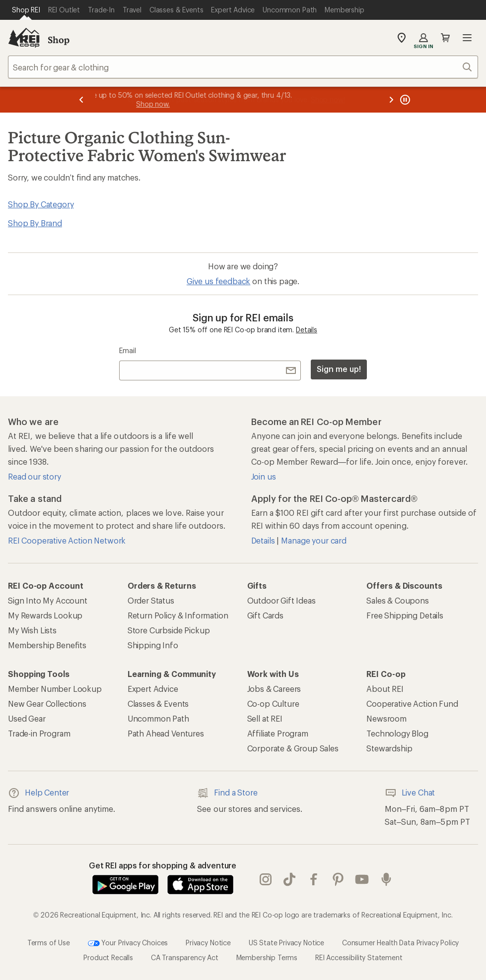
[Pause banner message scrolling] (404, 100)
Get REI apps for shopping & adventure (163, 865)
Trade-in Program (39, 733)
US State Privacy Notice (286, 943)
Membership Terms (267, 957)
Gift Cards (265, 615)
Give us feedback (218, 281)
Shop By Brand (35, 223)
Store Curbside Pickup (169, 630)
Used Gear (27, 718)
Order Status (151, 600)
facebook (314, 879)
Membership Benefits (47, 645)
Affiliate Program (278, 733)
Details (307, 330)
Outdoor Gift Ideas (281, 600)
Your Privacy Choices (128, 943)
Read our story (35, 476)
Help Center (38, 793)
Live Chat (410, 793)
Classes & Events (158, 704)
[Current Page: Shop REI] (26, 10)
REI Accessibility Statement (359, 957)
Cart (445, 38)
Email (127, 350)
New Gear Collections (47, 704)
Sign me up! (339, 369)
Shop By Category (41, 204)
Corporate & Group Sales (293, 748)
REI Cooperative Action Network (67, 540)
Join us (264, 476)
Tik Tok (289, 879)
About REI (385, 689)
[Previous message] (81, 100)
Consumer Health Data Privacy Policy (400, 943)
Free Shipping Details (405, 615)
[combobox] (243, 67)
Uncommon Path (158, 718)
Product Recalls (108, 957)
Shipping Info (153, 645)
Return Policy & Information (178, 615)
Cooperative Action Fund (412, 704)
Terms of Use (49, 943)
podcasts (386, 879)
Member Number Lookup (55, 689)
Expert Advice (153, 689)
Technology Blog (397, 733)
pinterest (338, 879)
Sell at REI (265, 718)
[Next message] (391, 100)
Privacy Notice (208, 943)
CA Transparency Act (185, 957)
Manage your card (313, 540)
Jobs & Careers (274, 689)
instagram (266, 879)
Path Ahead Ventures (166, 733)
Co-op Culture (273, 704)
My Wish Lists (32, 630)
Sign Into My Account (48, 600)
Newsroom (386, 718)
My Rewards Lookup (45, 615)
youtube (362, 879)
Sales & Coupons (398, 600)
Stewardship (389, 748)
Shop (59, 40)
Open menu (467, 38)
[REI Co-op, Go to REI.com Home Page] (24, 38)
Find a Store (227, 793)
